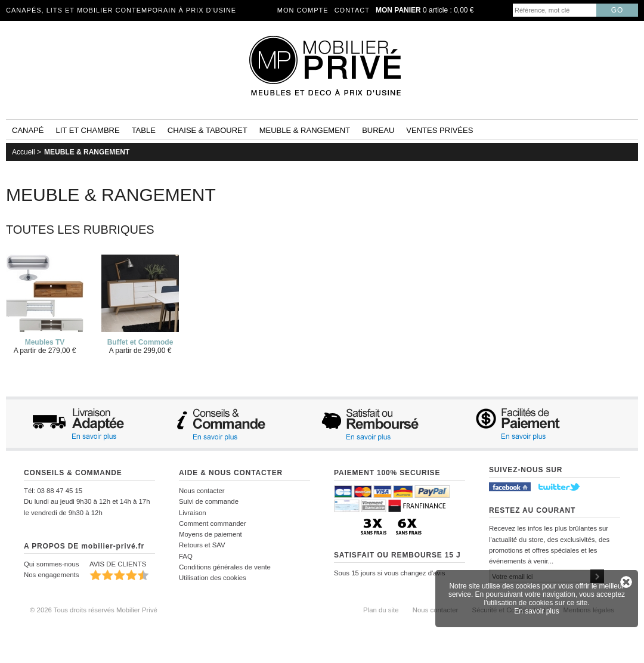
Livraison (193, 513)
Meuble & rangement (305, 130)
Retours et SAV (202, 545)
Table (144, 130)
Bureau (378, 130)
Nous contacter (202, 491)
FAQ (186, 556)
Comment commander (213, 523)
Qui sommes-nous (51, 564)
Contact (352, 10)
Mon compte (303, 10)
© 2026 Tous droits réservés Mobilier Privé (94, 610)
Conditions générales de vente (225, 567)
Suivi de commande (209, 501)
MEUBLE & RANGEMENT (87, 152)
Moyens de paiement (210, 534)
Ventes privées (439, 130)
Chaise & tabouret (208, 130)
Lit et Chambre (87, 130)
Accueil (24, 152)
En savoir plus (536, 611)
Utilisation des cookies (213, 578)
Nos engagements (51, 575)
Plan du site (381, 610)
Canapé (28, 130)
